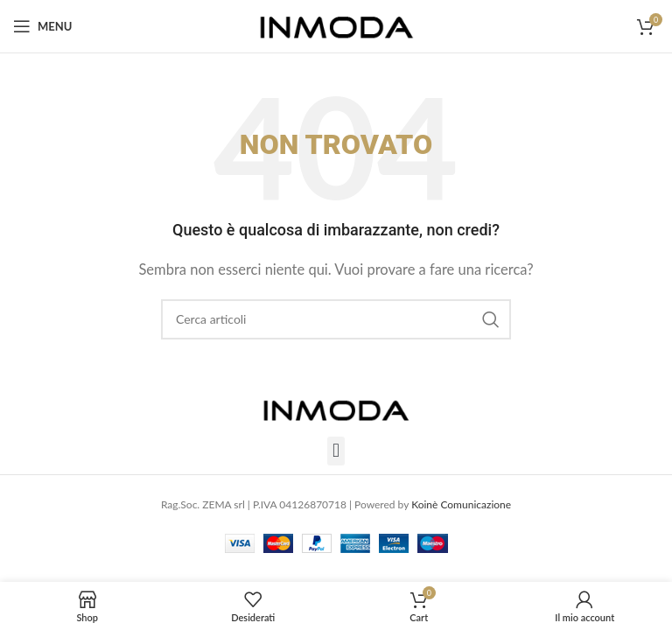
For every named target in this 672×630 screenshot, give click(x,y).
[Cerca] (336, 319)
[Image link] (336, 407)
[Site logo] (336, 24)
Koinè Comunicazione (461, 504)
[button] (336, 451)
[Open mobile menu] (42, 26)
